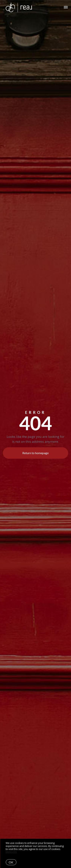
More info (11, 852)
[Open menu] (66, 7)
